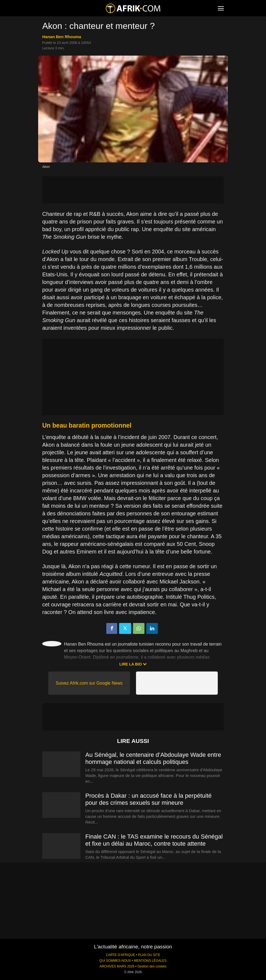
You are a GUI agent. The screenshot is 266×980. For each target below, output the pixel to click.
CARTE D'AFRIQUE (120, 955)
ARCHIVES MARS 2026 (117, 966)
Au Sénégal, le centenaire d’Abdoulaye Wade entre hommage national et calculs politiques (153, 758)
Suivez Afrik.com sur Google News (89, 683)
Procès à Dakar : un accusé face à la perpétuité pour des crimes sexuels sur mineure (148, 799)
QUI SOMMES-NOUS (115, 961)
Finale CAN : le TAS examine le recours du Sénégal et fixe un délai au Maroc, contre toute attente (154, 840)
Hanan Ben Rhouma (62, 37)
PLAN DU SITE (149, 955)
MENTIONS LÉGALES (150, 961)
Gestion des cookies (152, 966)
